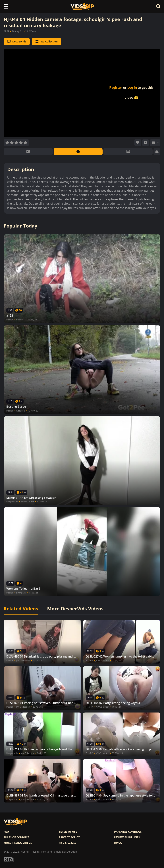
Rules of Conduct (16, 837)
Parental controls (128, 832)
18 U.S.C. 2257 (68, 843)
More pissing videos (18, 843)
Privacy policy (69, 837)
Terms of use (68, 832)
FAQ (6, 832)
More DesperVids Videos (75, 609)
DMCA (118, 843)
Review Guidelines (127, 837)
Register (116, 87)
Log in (132, 87)
